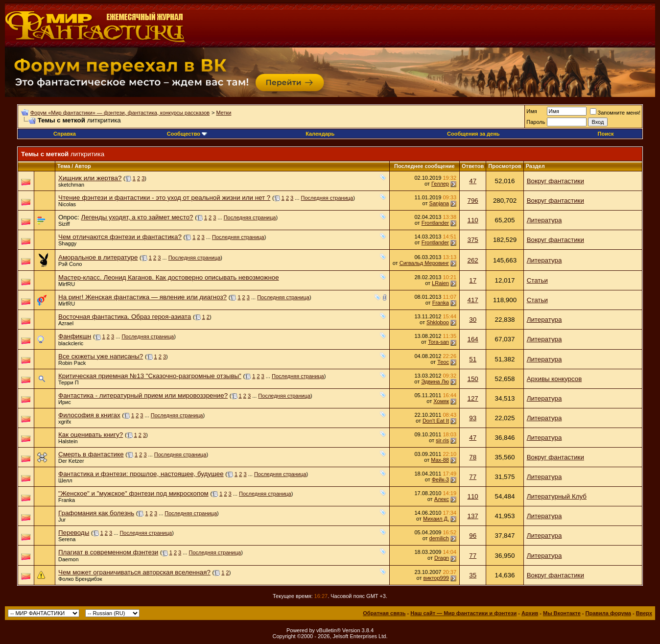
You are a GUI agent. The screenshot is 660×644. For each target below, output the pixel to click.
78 (473, 457)
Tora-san (438, 342)
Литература (544, 220)
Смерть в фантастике (91, 454)
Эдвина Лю (435, 382)
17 (473, 280)
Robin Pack (72, 363)
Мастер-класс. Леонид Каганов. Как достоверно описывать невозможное (169, 277)
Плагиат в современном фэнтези (108, 552)
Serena (67, 539)
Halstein (68, 441)
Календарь (320, 134)
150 (473, 379)
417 (473, 300)
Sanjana (439, 203)
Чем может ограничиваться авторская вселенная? (134, 572)
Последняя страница (327, 198)
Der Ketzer (71, 461)
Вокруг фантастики (555, 181)
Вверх (644, 613)
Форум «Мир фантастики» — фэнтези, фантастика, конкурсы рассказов (120, 113)
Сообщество (187, 134)
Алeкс (442, 499)
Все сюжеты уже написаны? (101, 356)
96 (473, 536)
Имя (531, 111)
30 (473, 320)
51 (473, 359)
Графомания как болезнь (96, 513)
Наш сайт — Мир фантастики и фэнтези (463, 613)
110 (473, 220)
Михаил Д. (436, 519)
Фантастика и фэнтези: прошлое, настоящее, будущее (141, 474)
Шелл (65, 480)
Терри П (69, 382)
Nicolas (67, 204)
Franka (441, 303)
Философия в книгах (89, 415)
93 (473, 418)
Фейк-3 (440, 479)
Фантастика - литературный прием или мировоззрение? (143, 395)
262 (473, 260)
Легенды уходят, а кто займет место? (137, 217)
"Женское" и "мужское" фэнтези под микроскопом (133, 493)
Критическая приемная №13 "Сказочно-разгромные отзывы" (150, 376)
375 (473, 240)
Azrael (66, 323)
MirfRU (67, 284)
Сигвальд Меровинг (424, 263)
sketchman (71, 185)
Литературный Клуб (557, 496)
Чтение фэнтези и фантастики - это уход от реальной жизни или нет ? (164, 198)
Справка (65, 134)
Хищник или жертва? (90, 178)
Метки (224, 113)
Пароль (536, 122)
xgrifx (65, 422)
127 (473, 398)
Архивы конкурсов (554, 379)
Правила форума (608, 613)
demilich (439, 538)
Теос (443, 362)
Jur (62, 520)
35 (473, 575)
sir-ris (442, 440)
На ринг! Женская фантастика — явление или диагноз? (142, 297)
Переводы (74, 533)
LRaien (440, 283)
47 (473, 181)
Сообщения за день (473, 134)
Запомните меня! (615, 113)
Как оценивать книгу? (91, 435)
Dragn (442, 558)
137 (473, 516)
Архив (530, 613)
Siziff (64, 224)
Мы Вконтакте (562, 613)
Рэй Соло (70, 264)
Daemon (69, 559)
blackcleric (71, 343)
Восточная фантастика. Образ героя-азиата (125, 317)
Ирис (65, 402)
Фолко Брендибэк (80, 579)
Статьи (537, 280)
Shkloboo (438, 322)
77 (473, 477)
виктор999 (436, 578)
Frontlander (435, 223)
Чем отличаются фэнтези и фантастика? (120, 237)
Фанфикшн (75, 336)
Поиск (606, 134)
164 (473, 339)
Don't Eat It (436, 421)
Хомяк (441, 401)
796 (473, 201)
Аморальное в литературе (98, 257)
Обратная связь (384, 613)
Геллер (440, 184)
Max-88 (440, 460)
